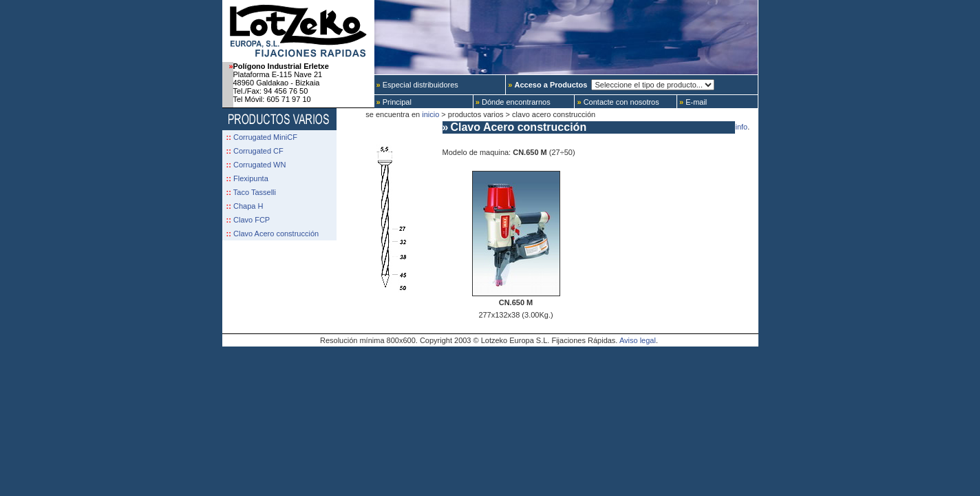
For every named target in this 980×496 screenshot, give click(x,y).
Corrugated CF (258, 151)
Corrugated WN (259, 165)
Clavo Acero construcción (276, 234)
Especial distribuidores (416, 85)
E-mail (692, 102)
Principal (393, 102)
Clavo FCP (252, 220)
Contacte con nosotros (617, 102)
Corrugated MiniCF (265, 137)
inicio (430, 114)
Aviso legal (638, 340)
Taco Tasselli (255, 192)
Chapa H (248, 206)
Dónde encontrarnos (512, 102)
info (742, 127)
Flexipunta (251, 178)
